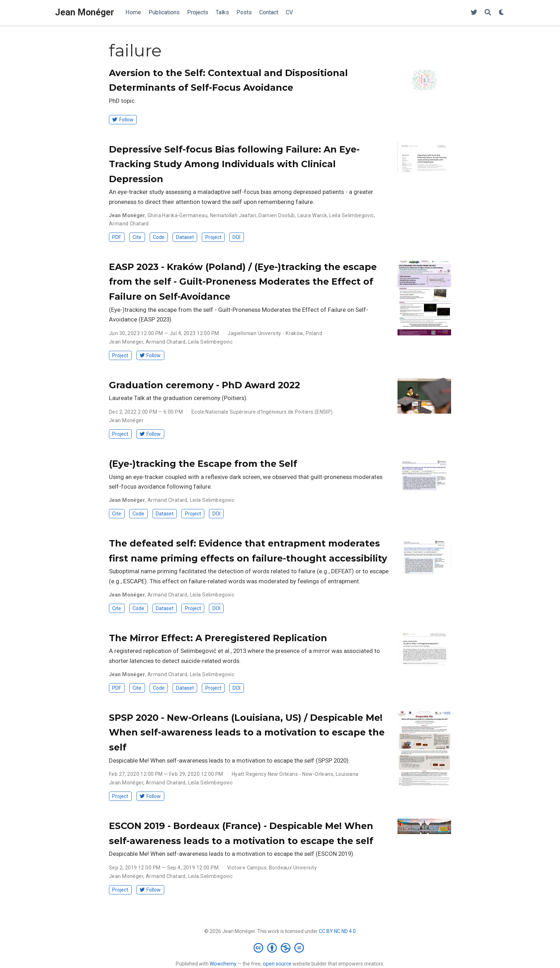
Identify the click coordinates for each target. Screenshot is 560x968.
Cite (137, 237)
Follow (123, 120)
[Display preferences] (502, 13)
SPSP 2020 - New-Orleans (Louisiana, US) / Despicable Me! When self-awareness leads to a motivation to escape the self (247, 732)
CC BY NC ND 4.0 (337, 931)
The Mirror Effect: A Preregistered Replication (218, 638)
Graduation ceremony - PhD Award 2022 (204, 385)
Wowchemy (223, 964)
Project (213, 237)
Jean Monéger (84, 12)
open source (277, 964)
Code (159, 237)
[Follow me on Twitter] (474, 13)
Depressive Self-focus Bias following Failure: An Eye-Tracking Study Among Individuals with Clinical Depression (234, 164)
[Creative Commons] (280, 948)
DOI (236, 237)
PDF (117, 237)
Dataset (185, 237)
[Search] (488, 13)
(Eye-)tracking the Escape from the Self (203, 464)
